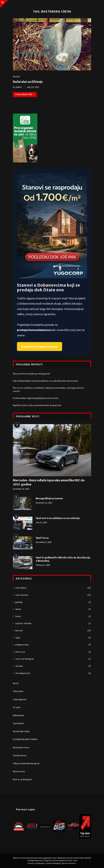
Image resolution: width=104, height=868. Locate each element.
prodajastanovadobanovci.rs (36, 330)
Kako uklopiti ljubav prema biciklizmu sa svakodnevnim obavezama (45, 381)
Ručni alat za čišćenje (28, 82)
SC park (17, 707)
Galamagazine (20, 699)
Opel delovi (19, 723)
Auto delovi (80, 858)
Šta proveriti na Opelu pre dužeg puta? (32, 374)
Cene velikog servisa (60, 858)
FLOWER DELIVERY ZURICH (25, 739)
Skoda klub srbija (21, 731)
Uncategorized (53, 673)
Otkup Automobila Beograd (26, 763)
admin (19, 87)
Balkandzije (18, 715)
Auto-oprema (53, 595)
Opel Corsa (42, 538)
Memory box (19, 771)
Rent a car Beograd (22, 779)
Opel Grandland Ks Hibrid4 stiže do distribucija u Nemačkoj (63, 559)
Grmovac (32, 863)
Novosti (16, 77)
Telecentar (18, 691)
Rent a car (53, 652)
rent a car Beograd (53, 659)
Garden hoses (20, 755)
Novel (16, 683)
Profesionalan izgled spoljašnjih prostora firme (36, 398)
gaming (53, 602)
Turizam (53, 666)
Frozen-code (72, 860)
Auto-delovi (53, 588)
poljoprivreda (53, 645)
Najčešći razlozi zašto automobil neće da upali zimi (37, 405)
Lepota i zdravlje (53, 623)
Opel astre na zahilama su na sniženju (58, 518)
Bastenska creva (21, 747)
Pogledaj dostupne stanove (40, 346)
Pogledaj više (25, 94)
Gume (53, 609)
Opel (53, 638)
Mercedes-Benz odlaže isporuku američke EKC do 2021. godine (49, 482)
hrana (53, 616)
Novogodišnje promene (49, 498)
